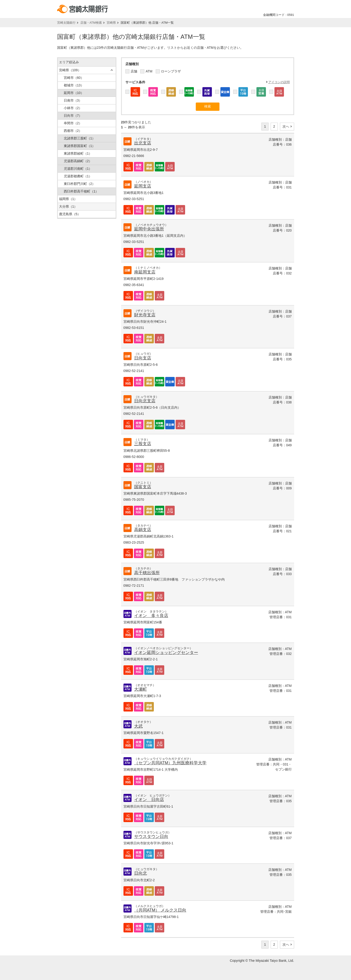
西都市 (73, 131)
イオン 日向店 (149, 800)
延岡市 (74, 93)
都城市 (74, 85)
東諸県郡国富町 (80, 146)
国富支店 (143, 487)
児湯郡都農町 (78, 176)
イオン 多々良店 (151, 616)
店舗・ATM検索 (91, 23)
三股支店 (143, 444)
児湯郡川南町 (78, 169)
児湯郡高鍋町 (78, 161)
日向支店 (143, 358)
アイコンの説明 (279, 82)
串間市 (73, 123)
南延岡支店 (145, 272)
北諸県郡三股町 (80, 138)
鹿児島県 (70, 214)
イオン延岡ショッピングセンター (166, 653)
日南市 (73, 100)
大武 (138, 726)
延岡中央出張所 (149, 229)
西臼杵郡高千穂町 (81, 191)
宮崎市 (74, 78)
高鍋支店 (143, 530)
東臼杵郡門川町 (80, 184)
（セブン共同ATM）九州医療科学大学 (170, 763)
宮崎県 (111, 23)
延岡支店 (143, 186)
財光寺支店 (145, 315)
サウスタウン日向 (151, 837)
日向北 (141, 873)
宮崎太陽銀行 (66, 23)
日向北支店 (145, 401)
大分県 (68, 206)
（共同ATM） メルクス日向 (160, 910)
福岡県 (68, 199)
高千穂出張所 (147, 573)
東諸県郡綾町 (78, 153)
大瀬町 (141, 689)
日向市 (73, 116)
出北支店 (143, 143)
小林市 (73, 108)
